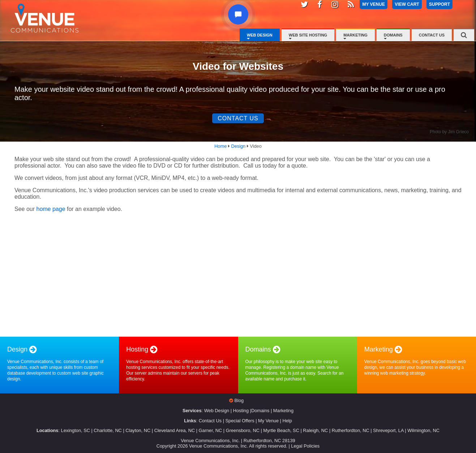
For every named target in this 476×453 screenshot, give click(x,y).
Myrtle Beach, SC (281, 430)
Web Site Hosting (308, 35)
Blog (239, 400)
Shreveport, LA (388, 430)
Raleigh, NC (315, 430)
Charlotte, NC (108, 430)
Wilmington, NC (423, 430)
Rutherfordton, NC (351, 430)
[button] (238, 14)
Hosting (241, 411)
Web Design (260, 35)
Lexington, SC (76, 430)
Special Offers (240, 421)
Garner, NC (211, 430)
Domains (393, 35)
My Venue (268, 421)
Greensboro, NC (243, 430)
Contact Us (432, 35)
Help (287, 421)
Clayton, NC (138, 430)
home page (51, 209)
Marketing (355, 35)
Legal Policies (305, 446)
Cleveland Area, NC (175, 430)
